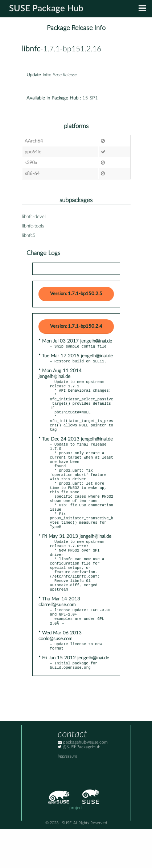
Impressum (67, 795)
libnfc (31, 49)
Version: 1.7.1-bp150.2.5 (76, 294)
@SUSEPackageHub (79, 786)
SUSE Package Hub (46, 9)
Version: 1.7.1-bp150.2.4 (76, 326)
